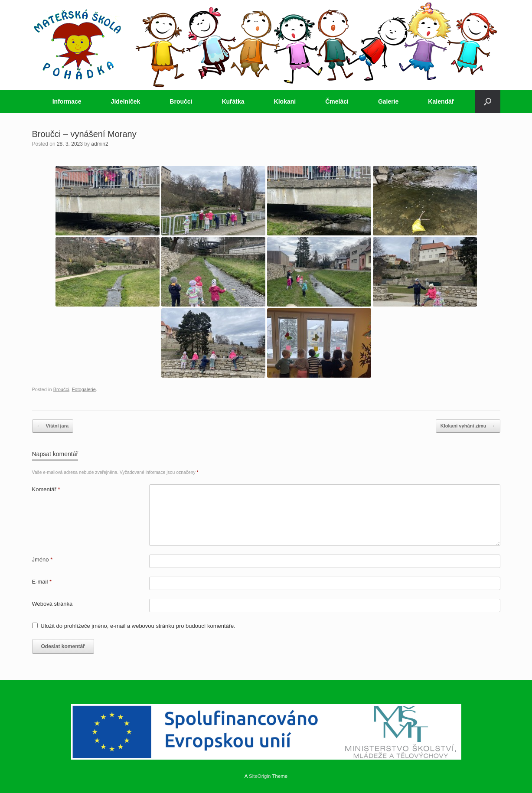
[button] (488, 101)
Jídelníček (126, 101)
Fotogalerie (84, 389)
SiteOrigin (260, 776)
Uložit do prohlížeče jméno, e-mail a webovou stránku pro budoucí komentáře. (138, 626)
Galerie (388, 101)
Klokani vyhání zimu (468, 426)
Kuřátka (233, 101)
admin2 (100, 144)
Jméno (42, 560)
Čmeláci (337, 101)
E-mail (42, 582)
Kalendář (441, 101)
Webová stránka (52, 604)
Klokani (285, 101)
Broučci (181, 101)
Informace (67, 101)
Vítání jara (53, 426)
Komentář (46, 489)
